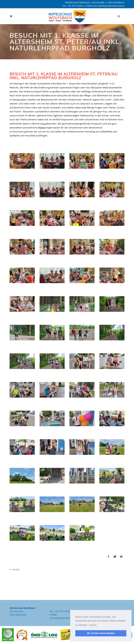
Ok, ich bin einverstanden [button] (101, 633)
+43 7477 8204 (75, 6)
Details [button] (93, 625)
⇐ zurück (14, 569)
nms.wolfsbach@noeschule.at (108, 6)
